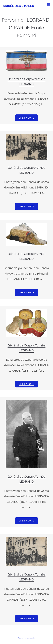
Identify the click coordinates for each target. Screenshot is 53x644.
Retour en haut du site (27, 638)
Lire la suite (26, 118)
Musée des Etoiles (18, 6)
